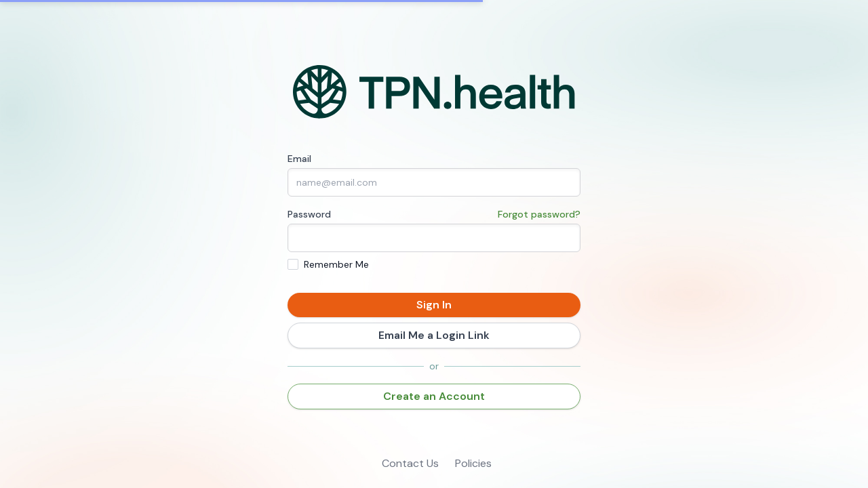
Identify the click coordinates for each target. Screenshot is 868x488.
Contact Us (410, 463)
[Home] (434, 92)
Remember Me (336, 264)
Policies (473, 463)
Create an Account (434, 396)
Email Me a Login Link (434, 335)
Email (299, 159)
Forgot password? (539, 214)
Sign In (434, 305)
